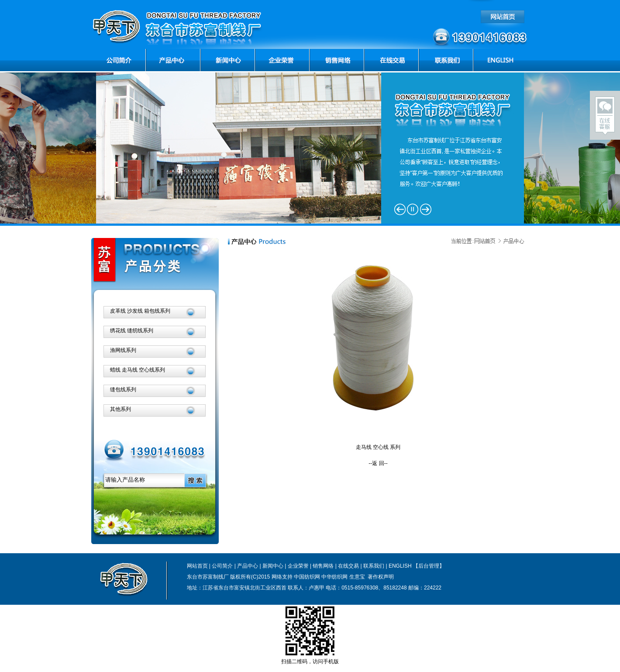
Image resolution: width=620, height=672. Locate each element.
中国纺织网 (307, 577)
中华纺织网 (334, 577)
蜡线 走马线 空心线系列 (138, 370)
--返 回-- (378, 463)
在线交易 (348, 566)
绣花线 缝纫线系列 (132, 331)
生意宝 (357, 577)
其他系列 (121, 409)
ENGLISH (400, 566)
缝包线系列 (123, 389)
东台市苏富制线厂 (208, 577)
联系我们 (374, 566)
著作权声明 (380, 577)
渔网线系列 (123, 350)
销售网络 (323, 566)
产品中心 (248, 566)
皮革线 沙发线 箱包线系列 (140, 311)
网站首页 (197, 566)
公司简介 (222, 566)
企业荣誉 (298, 566)
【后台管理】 (429, 566)
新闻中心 (273, 566)
